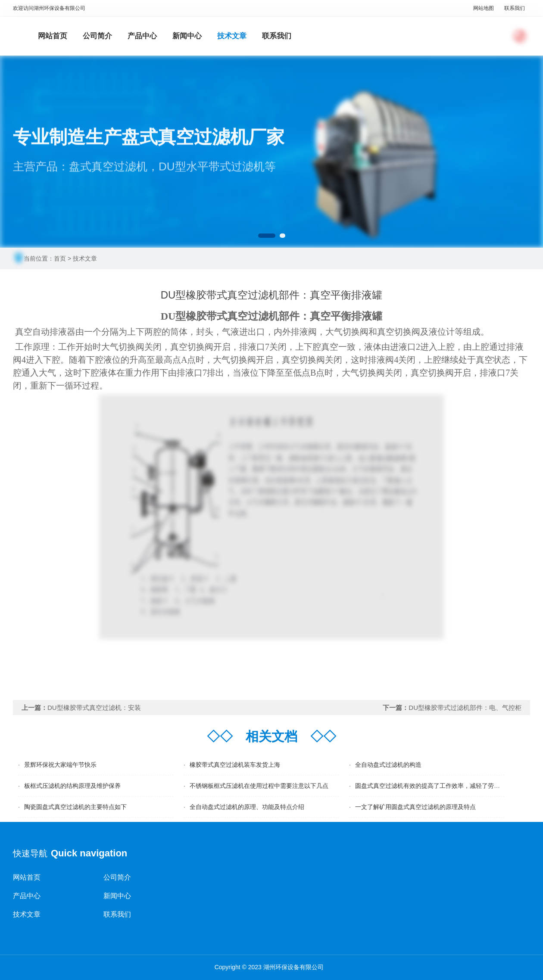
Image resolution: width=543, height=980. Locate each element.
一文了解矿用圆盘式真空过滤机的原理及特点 (415, 807)
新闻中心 (187, 36)
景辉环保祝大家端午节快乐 (60, 765)
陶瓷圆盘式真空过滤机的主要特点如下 (75, 807)
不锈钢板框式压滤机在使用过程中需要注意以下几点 (259, 786)
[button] (267, 236)
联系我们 (515, 8)
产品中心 (142, 36)
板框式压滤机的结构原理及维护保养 (72, 786)
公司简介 (97, 36)
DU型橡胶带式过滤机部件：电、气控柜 (465, 708)
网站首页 (53, 36)
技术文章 (232, 36)
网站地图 (484, 8)
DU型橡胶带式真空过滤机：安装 (94, 708)
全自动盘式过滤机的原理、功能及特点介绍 (247, 807)
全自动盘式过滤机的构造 (388, 765)
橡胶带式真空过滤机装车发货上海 (235, 765)
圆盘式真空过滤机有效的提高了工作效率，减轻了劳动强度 (434, 786)
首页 (60, 258)
